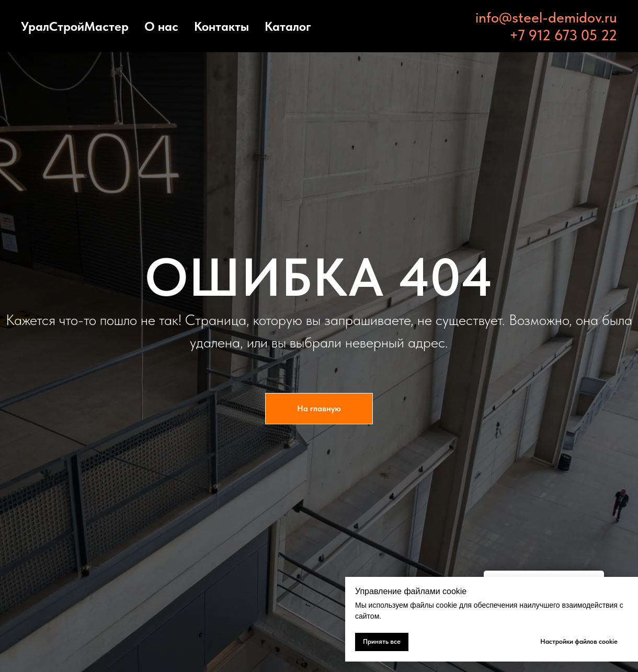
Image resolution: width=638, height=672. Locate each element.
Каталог (288, 26)
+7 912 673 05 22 (563, 35)
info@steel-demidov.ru (546, 17)
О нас (161, 26)
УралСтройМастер (75, 26)
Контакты (221, 26)
